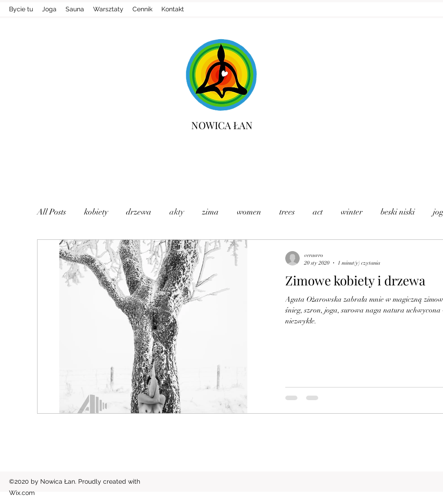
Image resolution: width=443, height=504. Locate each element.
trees (287, 212)
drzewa (139, 212)
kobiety (96, 212)
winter (352, 212)
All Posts (52, 212)
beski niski (398, 212)
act (318, 212)
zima (210, 212)
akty (177, 212)
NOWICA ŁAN (222, 125)
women (249, 212)
